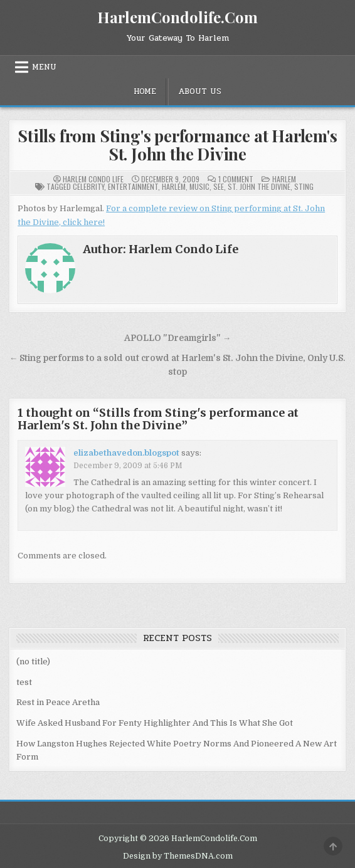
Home (145, 92)
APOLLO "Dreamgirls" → (178, 338)
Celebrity (88, 186)
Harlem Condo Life (93, 179)
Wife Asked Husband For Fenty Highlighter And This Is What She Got (155, 723)
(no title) (33, 661)
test (24, 682)
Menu (44, 67)
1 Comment (236, 179)
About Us (200, 92)
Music (199, 186)
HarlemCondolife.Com (177, 17)
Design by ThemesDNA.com (178, 856)
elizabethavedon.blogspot (126, 453)
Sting (304, 186)
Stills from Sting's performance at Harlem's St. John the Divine (177, 145)
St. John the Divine (259, 186)
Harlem (284, 179)
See (219, 186)
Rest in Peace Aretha (58, 702)
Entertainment (133, 186)
